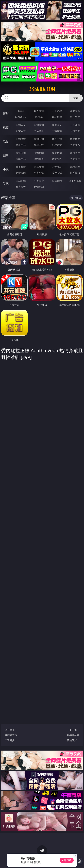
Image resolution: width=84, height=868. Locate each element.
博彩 (6, 113)
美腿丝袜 (21, 159)
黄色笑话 (57, 173)
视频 (6, 127)
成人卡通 (57, 139)
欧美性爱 (75, 139)
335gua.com (42, 89)
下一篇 (73, 735)
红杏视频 (21, 187)
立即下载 (67, 860)
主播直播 (57, 131)
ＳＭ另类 (75, 131)
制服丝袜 (21, 145)
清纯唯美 (39, 159)
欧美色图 (57, 153)
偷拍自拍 (39, 139)
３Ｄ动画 (75, 125)
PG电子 (21, 111)
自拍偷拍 (39, 125)
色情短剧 (39, 187)
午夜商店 (39, 181)
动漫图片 (75, 153)
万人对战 (57, 111)
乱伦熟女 (57, 145)
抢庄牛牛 (75, 117)
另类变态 (75, 145)
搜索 (76, 98)
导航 (6, 183)
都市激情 (21, 167)
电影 (6, 141)
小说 (6, 169)
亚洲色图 (39, 153)
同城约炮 (21, 181)
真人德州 (39, 111)
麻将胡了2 (21, 117)
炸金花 (39, 117)
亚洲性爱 (21, 139)
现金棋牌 (57, 117)
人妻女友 (57, 167)
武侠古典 (75, 167)
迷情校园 (21, 173)
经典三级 (39, 145)
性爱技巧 (75, 173)
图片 (6, 155)
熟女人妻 (21, 131)
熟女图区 (57, 159)
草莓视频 (57, 181)
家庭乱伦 (39, 167)
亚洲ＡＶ (21, 125)
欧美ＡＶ (57, 125)
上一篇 (11, 735)
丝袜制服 (39, 131)
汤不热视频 (75, 181)
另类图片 (75, 159)
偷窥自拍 (21, 153)
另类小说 (39, 173)
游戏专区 (75, 111)
